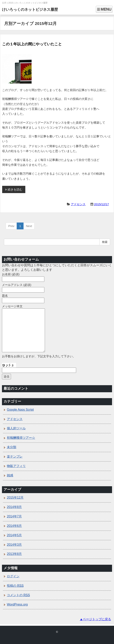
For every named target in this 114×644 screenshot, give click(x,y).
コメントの (18, 595)
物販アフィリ (16, 466)
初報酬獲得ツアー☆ (21, 438)
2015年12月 (15, 498)
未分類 (12, 447)
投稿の (15, 586)
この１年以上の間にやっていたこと (32, 44)
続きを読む (14, 189)
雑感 (10, 475)
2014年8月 (14, 507)
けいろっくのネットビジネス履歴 (30, 10)
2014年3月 (14, 545)
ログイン (13, 576)
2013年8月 (14, 554)
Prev (11, 226)
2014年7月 (14, 516)
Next (29, 226)
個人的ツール (16, 428)
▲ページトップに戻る (95, 619)
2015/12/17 (101, 204)
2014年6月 (14, 526)
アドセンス (78, 204)
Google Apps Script (20, 410)
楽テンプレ (15, 457)
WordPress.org (17, 604)
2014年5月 (14, 535)
